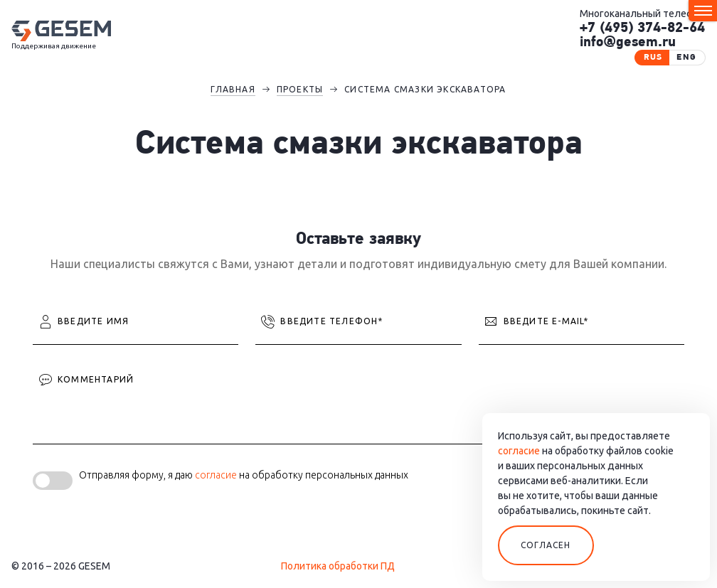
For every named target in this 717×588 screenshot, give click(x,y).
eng (686, 58)
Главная (233, 89)
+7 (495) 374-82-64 (642, 28)
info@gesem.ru (628, 43)
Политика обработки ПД (338, 566)
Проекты (300, 89)
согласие (216, 475)
